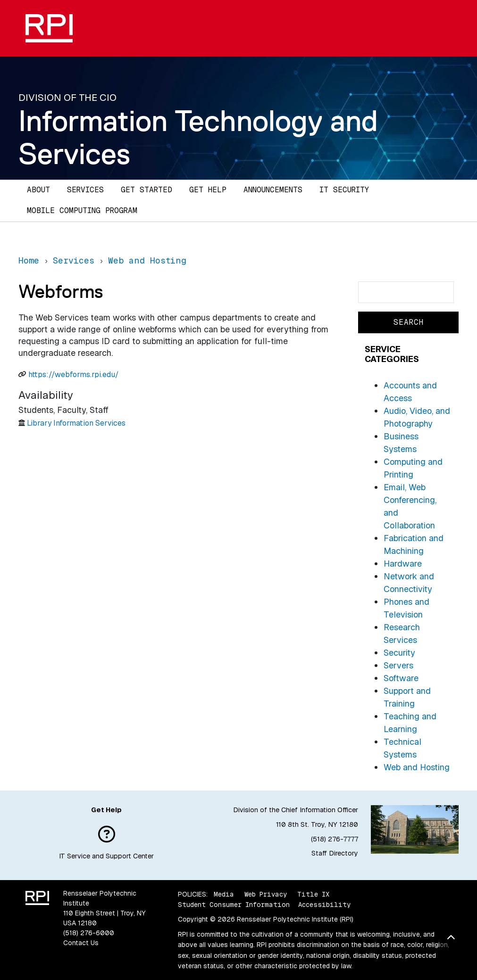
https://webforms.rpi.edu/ (74, 375)
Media (224, 894)
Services (85, 190)
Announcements (273, 190)
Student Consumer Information (234, 905)
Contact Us (81, 943)
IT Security (344, 190)
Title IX (313, 894)
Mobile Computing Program (82, 210)
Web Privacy (266, 894)
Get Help (208, 190)
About (38, 190)
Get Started (146, 190)
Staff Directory (335, 853)
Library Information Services (76, 423)
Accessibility (324, 905)
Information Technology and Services (198, 137)
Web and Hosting (417, 767)
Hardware (403, 564)
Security (399, 653)
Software (401, 678)
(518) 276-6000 (89, 933)
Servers (398, 665)
